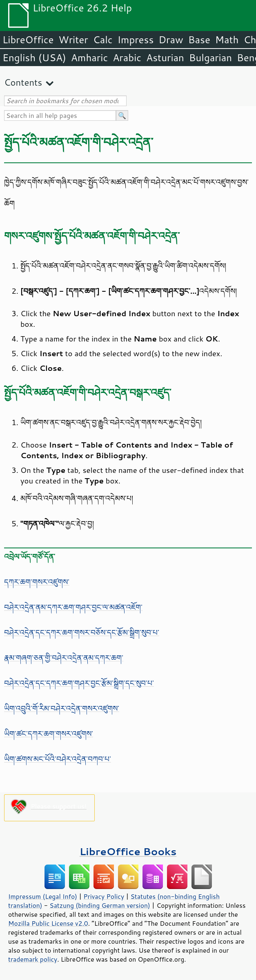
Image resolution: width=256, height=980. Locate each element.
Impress (136, 40)
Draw (171, 40)
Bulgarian (210, 58)
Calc (103, 40)
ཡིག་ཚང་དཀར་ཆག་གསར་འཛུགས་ (49, 734)
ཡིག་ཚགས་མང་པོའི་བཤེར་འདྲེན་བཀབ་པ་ (58, 759)
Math (227, 40)
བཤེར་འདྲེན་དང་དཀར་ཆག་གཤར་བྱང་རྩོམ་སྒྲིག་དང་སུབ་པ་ (79, 683)
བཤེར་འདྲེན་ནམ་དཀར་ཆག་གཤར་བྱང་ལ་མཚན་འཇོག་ (73, 607)
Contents (23, 82)
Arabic (127, 58)
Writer (73, 40)
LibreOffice (28, 40)
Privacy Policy (104, 896)
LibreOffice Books (128, 851)
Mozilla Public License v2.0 (48, 923)
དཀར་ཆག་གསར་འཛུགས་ (37, 582)
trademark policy (33, 959)
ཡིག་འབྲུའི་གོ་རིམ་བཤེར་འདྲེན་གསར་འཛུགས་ (62, 708)
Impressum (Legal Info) (43, 896)
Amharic (89, 58)
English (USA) (34, 58)
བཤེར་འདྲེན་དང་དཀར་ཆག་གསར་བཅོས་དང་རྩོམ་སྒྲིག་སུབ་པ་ (82, 632)
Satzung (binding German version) (100, 905)
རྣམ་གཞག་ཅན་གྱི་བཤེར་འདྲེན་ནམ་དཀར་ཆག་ (64, 658)
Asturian (165, 58)
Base (199, 40)
